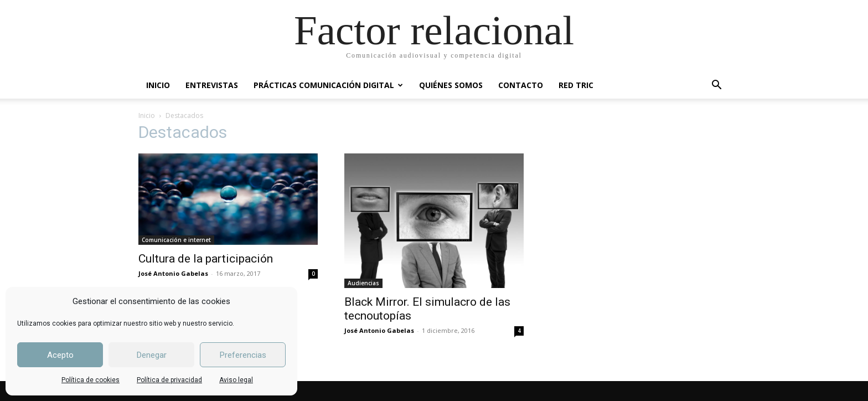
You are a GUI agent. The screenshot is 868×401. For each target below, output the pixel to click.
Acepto (60, 355)
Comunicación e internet (176, 240)
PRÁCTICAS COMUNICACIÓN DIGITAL (328, 85)
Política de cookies (91, 380)
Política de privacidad (169, 380)
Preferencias (243, 355)
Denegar (152, 355)
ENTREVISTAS (212, 85)
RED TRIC (576, 85)
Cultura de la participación (206, 259)
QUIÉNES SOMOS (451, 85)
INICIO (158, 85)
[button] (716, 86)
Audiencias (363, 283)
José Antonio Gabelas (173, 273)
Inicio (147, 115)
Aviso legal (236, 380)
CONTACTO (521, 85)
